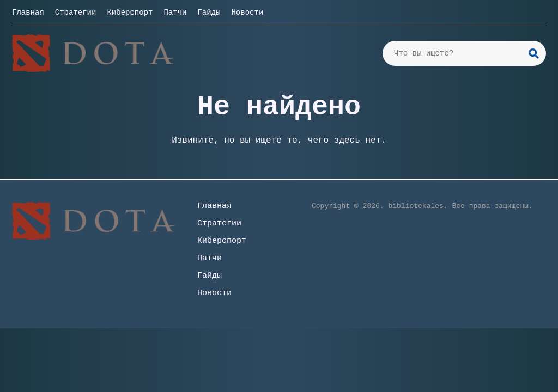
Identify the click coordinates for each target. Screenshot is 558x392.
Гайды (209, 13)
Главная (28, 13)
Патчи (175, 13)
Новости (247, 13)
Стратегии (76, 13)
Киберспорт (130, 13)
